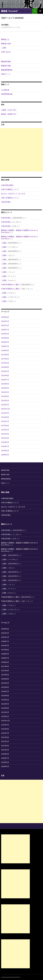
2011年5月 (5, 430)
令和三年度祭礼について (10, 189)
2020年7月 (5, 330)
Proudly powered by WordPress (11, 977)
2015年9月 (5, 371)
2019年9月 (5, 334)
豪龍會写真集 (6, 61)
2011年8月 (5, 417)
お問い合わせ (6, 52)
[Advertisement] (21, 150)
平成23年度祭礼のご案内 (10, 284)
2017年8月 (5, 355)
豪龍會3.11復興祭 (8, 230)
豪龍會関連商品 (7, 70)
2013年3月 (5, 388)
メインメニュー (40, 11)
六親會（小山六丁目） (9, 110)
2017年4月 (5, 363)
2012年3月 (5, 400)
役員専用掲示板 (7, 94)
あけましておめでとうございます (13, 194)
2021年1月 (5, 325)
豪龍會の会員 (6, 44)
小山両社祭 (5, 90)
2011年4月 (5, 434)
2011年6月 (5, 425)
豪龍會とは (5, 39)
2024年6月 (5, 317)
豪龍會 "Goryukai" (10, 11)
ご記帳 (4, 48)
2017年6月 (5, 359)
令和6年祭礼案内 (7, 185)
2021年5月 (5, 321)
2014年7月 (5, 380)
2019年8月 (5, 338)
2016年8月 (5, 367)
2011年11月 (6, 409)
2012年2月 (5, 405)
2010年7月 (5, 446)
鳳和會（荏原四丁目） (9, 114)
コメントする (16, 27)
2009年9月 (5, 455)
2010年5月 (5, 450)
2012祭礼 (5, 25)
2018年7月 (5, 346)
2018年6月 (5, 350)
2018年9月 (5, 342)
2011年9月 (5, 413)
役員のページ (6, 74)
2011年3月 (5, 438)
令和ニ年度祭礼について (10, 198)
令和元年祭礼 (6, 202)
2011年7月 (5, 421)
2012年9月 (5, 392)
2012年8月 (5, 396)
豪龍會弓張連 (6, 66)
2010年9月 (5, 442)
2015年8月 (5, 375)
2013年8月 (5, 384)
